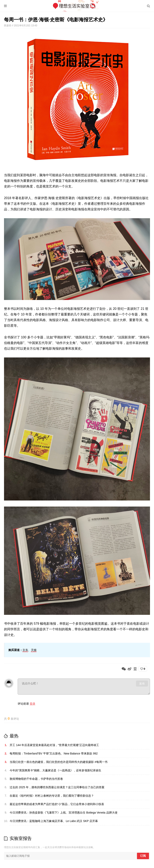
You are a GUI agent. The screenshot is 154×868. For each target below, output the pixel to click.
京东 (25, 650)
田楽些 (8, 26)
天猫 (34, 650)
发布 (142, 684)
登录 (32, 704)
